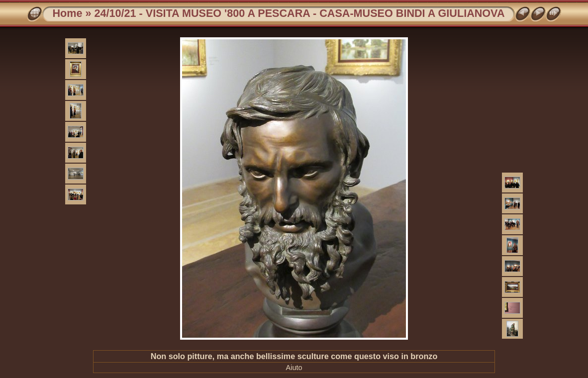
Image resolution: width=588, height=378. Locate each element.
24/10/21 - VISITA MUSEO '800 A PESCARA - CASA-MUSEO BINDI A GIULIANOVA (299, 13)
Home (67, 13)
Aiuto (294, 368)
